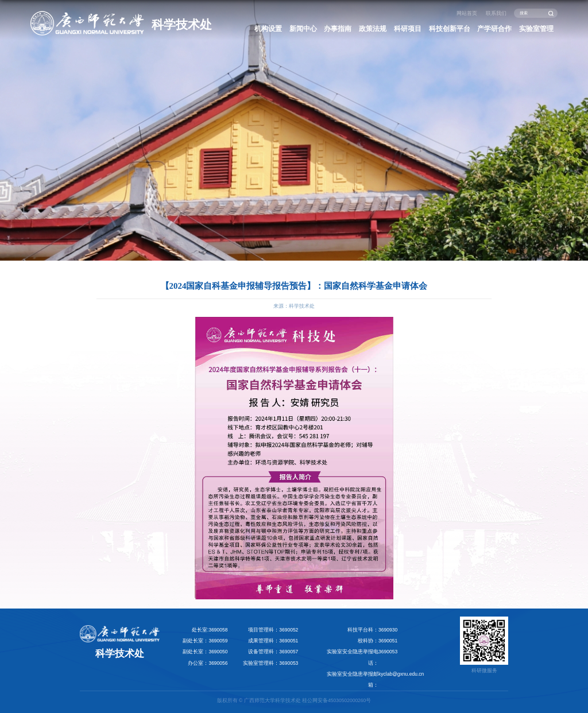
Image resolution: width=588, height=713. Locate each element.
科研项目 (408, 28)
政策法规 (373, 28)
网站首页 (467, 13)
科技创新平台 (450, 28)
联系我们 (496, 13)
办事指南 (338, 28)
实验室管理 (536, 28)
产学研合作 (494, 28)
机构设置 (268, 28)
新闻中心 (303, 28)
